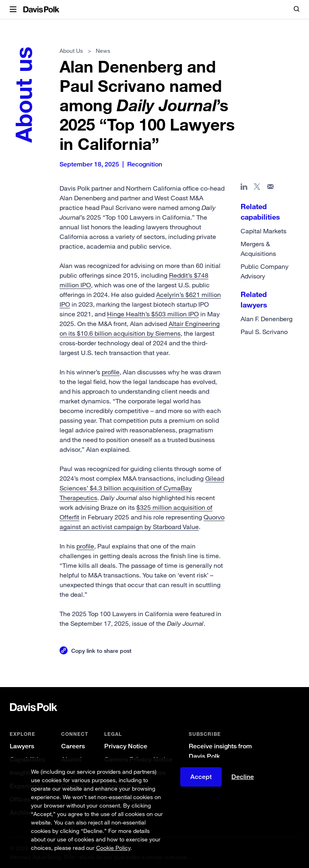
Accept (201, 777)
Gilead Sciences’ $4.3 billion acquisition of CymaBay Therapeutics (142, 488)
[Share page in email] (271, 188)
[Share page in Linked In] (244, 188)
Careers (73, 746)
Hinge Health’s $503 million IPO (153, 314)
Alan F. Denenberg (267, 319)
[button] (13, 10)
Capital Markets (264, 231)
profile (111, 372)
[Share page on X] (257, 188)
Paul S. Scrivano (264, 332)
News (103, 51)
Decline (243, 777)
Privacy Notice (126, 746)
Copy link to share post (101, 651)
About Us (71, 51)
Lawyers (22, 746)
